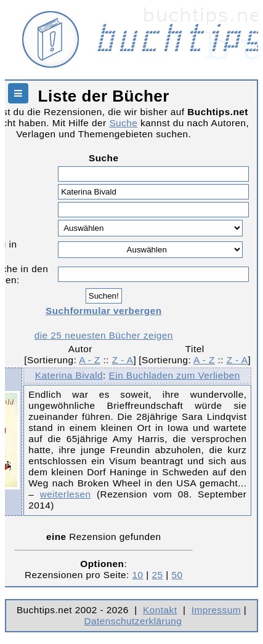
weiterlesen (66, 494)
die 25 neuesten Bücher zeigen (104, 335)
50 (177, 575)
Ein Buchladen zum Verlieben (175, 375)
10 (138, 575)
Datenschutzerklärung (133, 621)
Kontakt (160, 610)
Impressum (216, 610)
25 (158, 575)
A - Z (90, 360)
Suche (123, 123)
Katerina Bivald (69, 375)
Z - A (123, 360)
